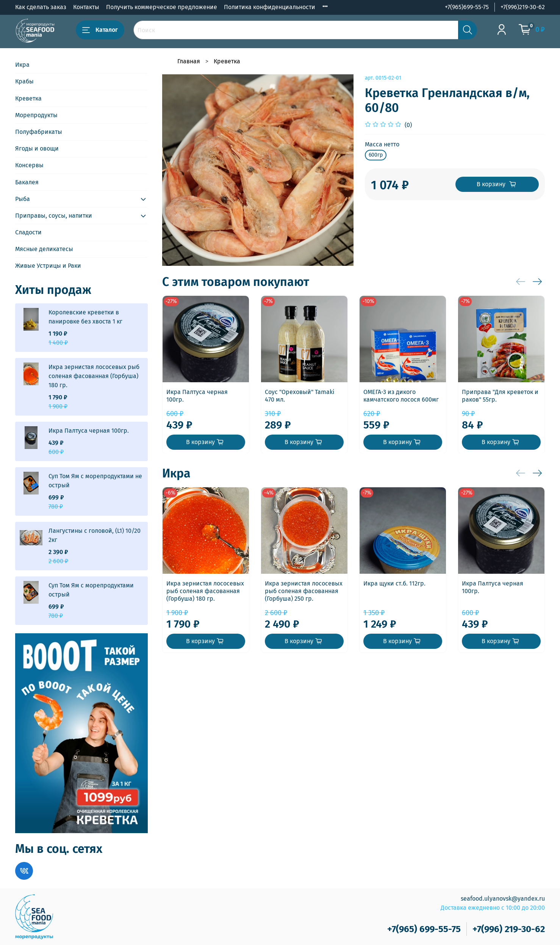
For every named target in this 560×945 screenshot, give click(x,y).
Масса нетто (382, 144)
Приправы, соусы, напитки (54, 216)
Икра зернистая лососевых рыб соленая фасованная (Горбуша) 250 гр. (304, 591)
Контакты (86, 7)
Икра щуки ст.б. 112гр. (394, 583)
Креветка (227, 61)
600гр (376, 155)
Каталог (100, 30)
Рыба (23, 199)
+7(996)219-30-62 (523, 7)
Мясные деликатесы (44, 249)
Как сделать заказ (41, 7)
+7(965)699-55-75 (467, 7)
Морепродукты (36, 115)
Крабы (24, 81)
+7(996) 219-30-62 (509, 929)
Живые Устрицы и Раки (48, 266)
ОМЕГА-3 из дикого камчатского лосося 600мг (401, 396)
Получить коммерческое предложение (162, 7)
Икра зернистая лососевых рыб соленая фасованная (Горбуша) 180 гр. (205, 591)
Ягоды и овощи (37, 148)
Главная (189, 61)
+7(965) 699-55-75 (424, 929)
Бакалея (27, 182)
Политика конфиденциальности (270, 7)
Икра (22, 65)
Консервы (29, 165)
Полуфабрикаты (39, 132)
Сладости (28, 232)
